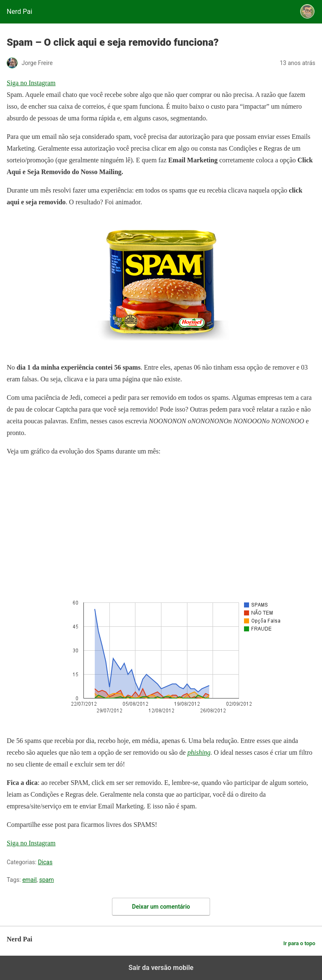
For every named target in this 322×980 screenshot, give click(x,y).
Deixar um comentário (161, 907)
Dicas (45, 862)
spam (47, 880)
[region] (70, 516)
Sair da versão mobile (161, 968)
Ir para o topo (299, 943)
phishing (199, 752)
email (29, 880)
